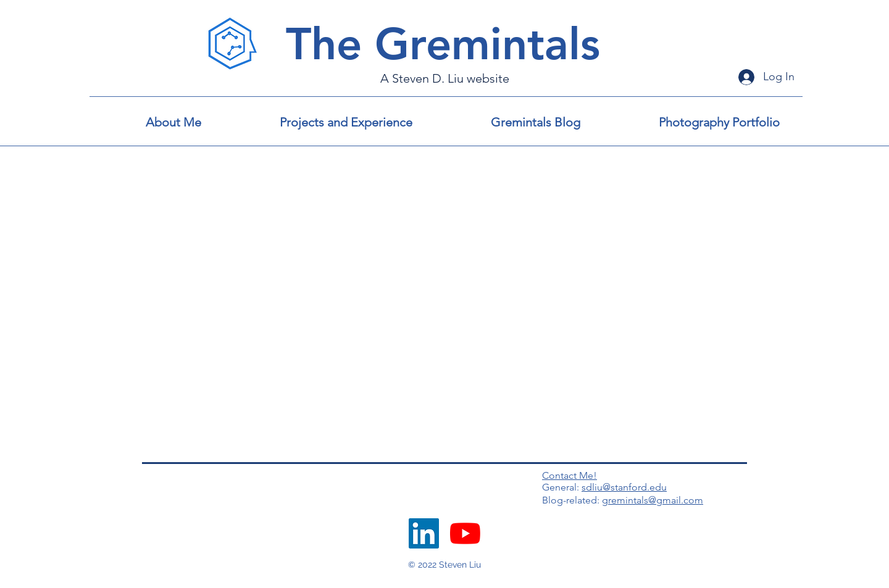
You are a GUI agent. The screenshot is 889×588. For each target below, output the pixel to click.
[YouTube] (465, 533)
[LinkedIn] (424, 533)
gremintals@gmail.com (653, 500)
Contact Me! (570, 475)
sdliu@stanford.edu (624, 487)
